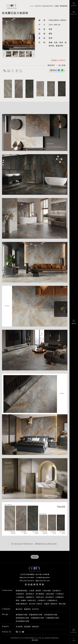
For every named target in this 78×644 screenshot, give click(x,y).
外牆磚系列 (60, 597)
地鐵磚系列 (30, 597)
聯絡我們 (36, 627)
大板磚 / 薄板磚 (35, 591)
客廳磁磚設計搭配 (36, 615)
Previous (4, 54)
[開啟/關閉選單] (74, 322)
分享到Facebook (59, 70)
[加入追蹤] (31, 47)
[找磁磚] (74, 4)
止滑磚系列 (41, 600)
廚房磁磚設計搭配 (22, 618)
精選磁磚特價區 (48, 6)
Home (32, 6)
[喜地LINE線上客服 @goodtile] (62, 65)
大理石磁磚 (46, 591)
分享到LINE (62, 70)
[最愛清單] (74, 13)
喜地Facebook (17, 632)
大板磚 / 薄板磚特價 (61, 6)
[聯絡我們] (74, 631)
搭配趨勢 (27, 627)
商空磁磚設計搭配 (22, 621)
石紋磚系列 (56, 591)
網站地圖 (35, 640)
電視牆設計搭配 (22, 615)
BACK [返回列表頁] (35, 557)
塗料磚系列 (30, 594)
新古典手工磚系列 (36, 604)
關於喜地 (19, 609)
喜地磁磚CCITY (12, 6)
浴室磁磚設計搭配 (51, 615)
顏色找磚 (62, 604)
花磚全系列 (40, 597)
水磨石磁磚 (50, 594)
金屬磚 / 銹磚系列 (51, 604)
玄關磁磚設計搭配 (37, 618)
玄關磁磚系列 (52, 600)
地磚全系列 (32, 600)
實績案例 (27, 609)
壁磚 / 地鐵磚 (21, 600)
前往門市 (36, 609)
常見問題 (19, 627)
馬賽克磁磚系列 (22, 604)
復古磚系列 (50, 597)
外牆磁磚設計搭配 (52, 618)
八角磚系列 (20, 597)
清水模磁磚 (40, 594)
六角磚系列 (60, 594)
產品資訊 (38, 6)
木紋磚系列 (20, 594)
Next (34, 54)
